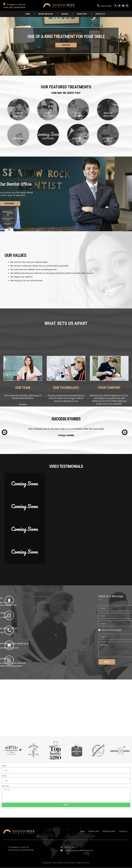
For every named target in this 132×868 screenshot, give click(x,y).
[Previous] (4, 433)
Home (28, 14)
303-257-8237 (106, 6)
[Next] (125, 433)
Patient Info (82, 14)
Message (5, 786)
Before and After (46, 14)
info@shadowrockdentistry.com (79, 851)
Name (4, 766)
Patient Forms (94, 831)
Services (65, 14)
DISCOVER (66, 45)
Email (4, 776)
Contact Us (100, 14)
